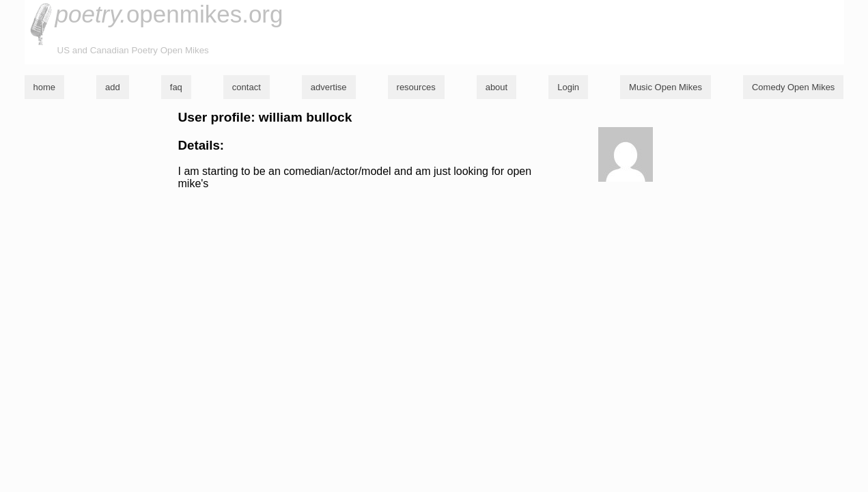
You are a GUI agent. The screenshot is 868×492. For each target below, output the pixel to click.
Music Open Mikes (666, 87)
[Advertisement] (434, 297)
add (113, 87)
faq (176, 87)
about (497, 87)
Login (568, 87)
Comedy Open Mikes (793, 87)
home (45, 87)
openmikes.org (169, 14)
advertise (329, 87)
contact (247, 87)
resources (416, 87)
